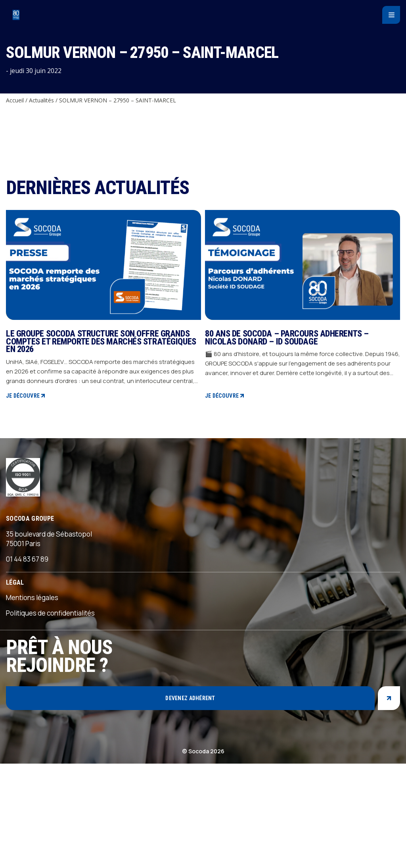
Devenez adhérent (190, 802)
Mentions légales (32, 702)
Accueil (15, 100)
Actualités (41, 100)
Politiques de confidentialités (50, 717)
